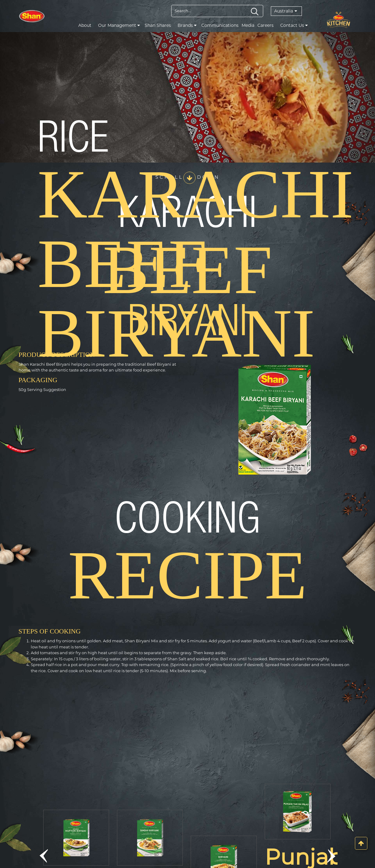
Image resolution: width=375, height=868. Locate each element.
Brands (187, 25)
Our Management (119, 25)
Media (248, 25)
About (85, 25)
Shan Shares (158, 25)
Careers (265, 25)
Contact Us (294, 25)
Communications (220, 25)
